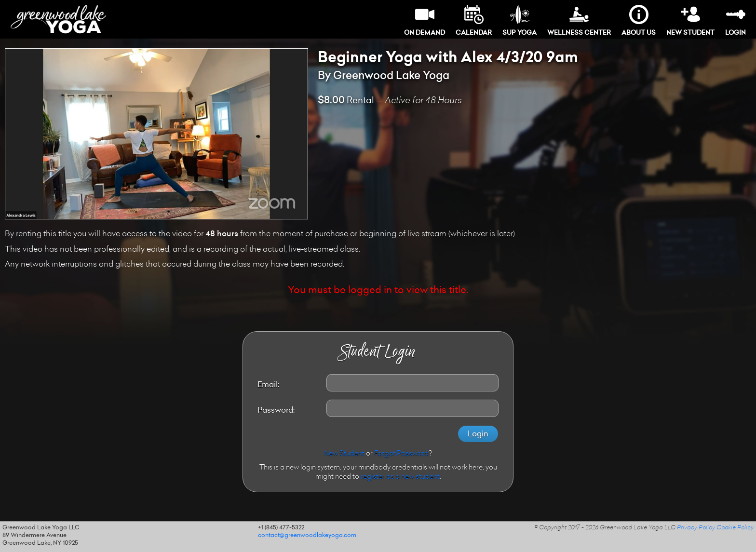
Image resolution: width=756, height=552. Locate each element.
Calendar (474, 20)
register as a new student (400, 477)
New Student (690, 20)
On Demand (425, 20)
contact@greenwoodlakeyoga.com (307, 536)
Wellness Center (579, 20)
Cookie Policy (735, 528)
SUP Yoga (520, 20)
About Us (639, 20)
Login (736, 20)
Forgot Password (401, 454)
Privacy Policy (696, 528)
